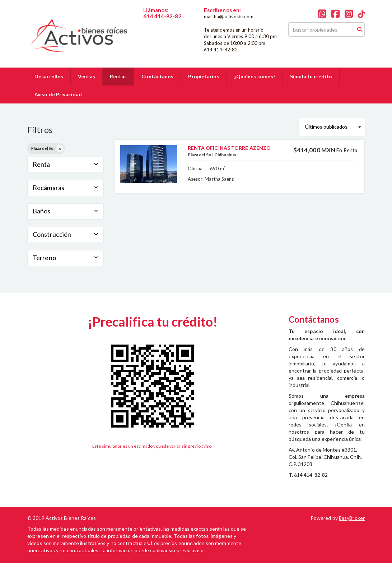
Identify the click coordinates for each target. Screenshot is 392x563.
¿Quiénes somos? (255, 76)
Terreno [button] (66, 258)
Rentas (118, 76)
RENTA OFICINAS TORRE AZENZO (229, 148)
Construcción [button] (66, 234)
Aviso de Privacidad (58, 94)
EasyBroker (352, 518)
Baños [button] (66, 211)
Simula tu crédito (311, 76)
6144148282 (158, 22)
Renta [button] (66, 164)
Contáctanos (157, 76)
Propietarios (204, 76)
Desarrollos (49, 76)
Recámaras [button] (66, 188)
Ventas (87, 76)
